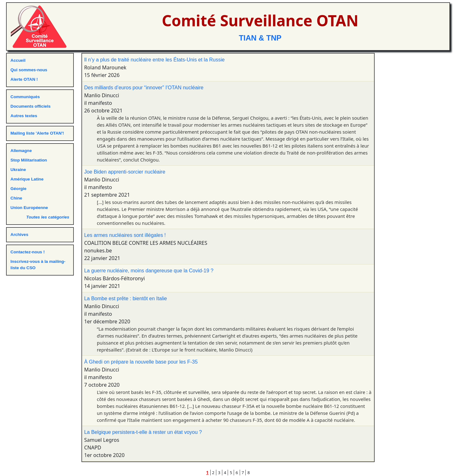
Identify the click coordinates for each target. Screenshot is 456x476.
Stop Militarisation (29, 160)
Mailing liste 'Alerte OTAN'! (37, 133)
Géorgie (18, 189)
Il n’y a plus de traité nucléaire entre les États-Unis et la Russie (155, 60)
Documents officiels (31, 106)
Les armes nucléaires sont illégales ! (125, 235)
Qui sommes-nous (29, 70)
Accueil (18, 60)
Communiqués (25, 97)
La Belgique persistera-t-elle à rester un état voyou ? (143, 432)
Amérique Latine (27, 179)
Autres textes (24, 116)
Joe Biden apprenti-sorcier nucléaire (125, 172)
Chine (16, 198)
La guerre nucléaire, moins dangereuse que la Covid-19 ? (149, 271)
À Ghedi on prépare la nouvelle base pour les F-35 (141, 362)
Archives (19, 235)
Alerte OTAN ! (24, 79)
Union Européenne (29, 208)
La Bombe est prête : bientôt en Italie (126, 298)
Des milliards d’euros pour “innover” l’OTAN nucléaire (144, 88)
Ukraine (18, 170)
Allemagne (21, 151)
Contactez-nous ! (28, 252)
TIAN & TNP (260, 38)
